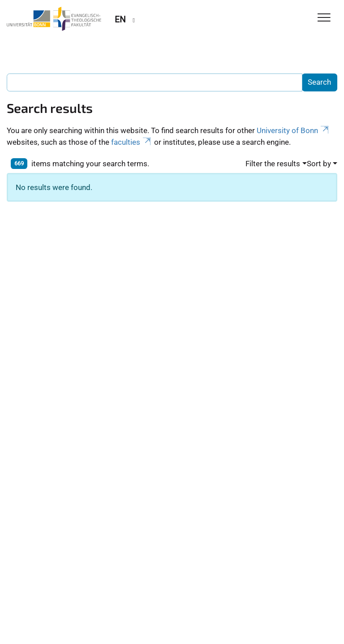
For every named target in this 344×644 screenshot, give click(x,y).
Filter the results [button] (273, 164)
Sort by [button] (319, 164)
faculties (132, 142)
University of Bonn (293, 130)
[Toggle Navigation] (324, 18)
